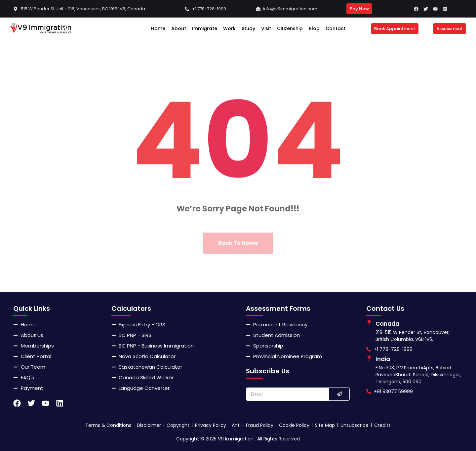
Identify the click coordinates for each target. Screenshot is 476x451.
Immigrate (205, 28)
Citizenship (290, 28)
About (179, 28)
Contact (336, 28)
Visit (266, 28)
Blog (314, 28)
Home (158, 28)
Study (248, 28)
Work (229, 28)
